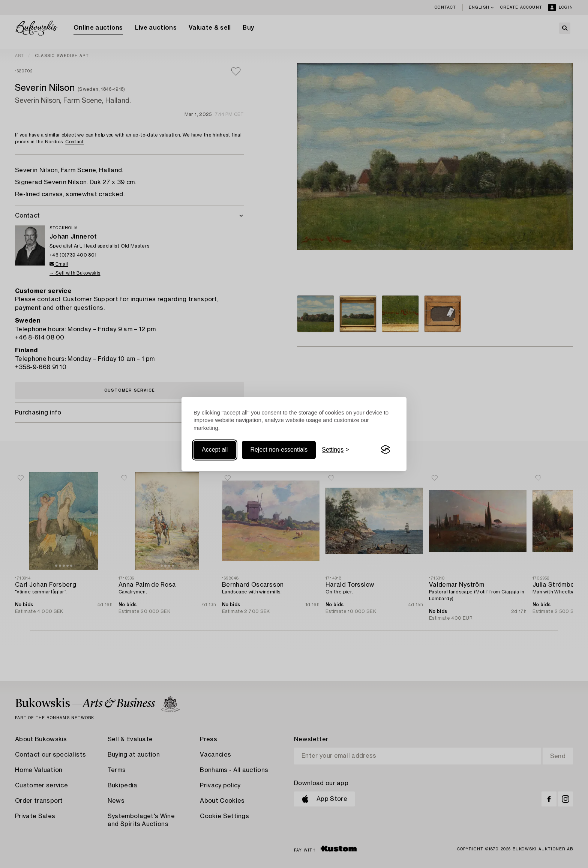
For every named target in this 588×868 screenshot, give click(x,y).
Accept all (215, 450)
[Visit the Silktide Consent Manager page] (385, 450)
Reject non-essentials (279, 450)
